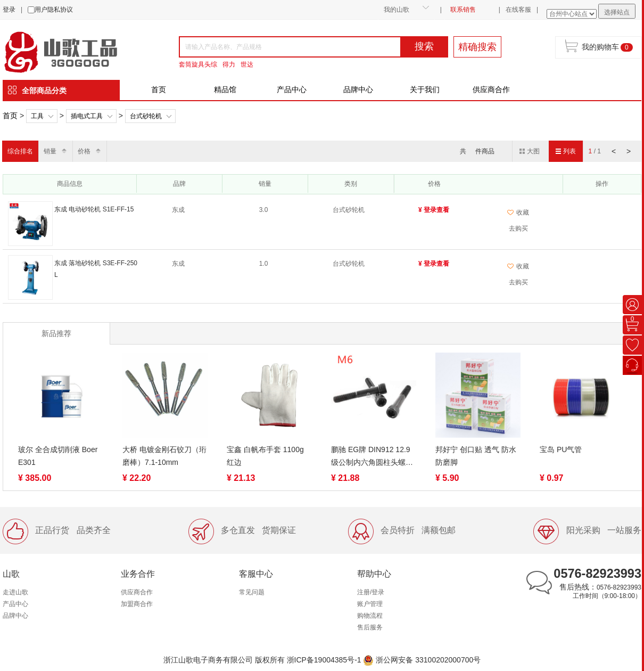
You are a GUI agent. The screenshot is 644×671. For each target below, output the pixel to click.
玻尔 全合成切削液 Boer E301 (58, 456)
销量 (50, 151)
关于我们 (425, 89)
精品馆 (225, 89)
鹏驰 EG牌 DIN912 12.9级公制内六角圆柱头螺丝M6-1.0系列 (372, 457)
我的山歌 (397, 10)
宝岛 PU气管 (561, 449)
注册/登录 (371, 592)
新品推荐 (56, 333)
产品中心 (292, 89)
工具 (37, 116)
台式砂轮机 (146, 116)
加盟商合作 (137, 604)
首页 (159, 89)
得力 (229, 64)
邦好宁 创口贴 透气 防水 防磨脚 (476, 456)
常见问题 (252, 592)
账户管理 (370, 604)
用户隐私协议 (54, 10)
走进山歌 (15, 592)
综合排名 (20, 151)
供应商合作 (491, 89)
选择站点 (617, 12)
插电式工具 (87, 116)
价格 (84, 151)
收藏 (518, 212)
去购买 (518, 228)
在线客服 (518, 10)
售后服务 (370, 627)
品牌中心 (358, 89)
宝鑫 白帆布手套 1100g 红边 (265, 456)
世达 (247, 64)
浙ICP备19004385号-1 (324, 660)
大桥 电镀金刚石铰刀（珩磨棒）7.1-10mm (164, 456)
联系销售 (463, 10)
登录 (9, 10)
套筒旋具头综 (198, 64)
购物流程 (370, 616)
